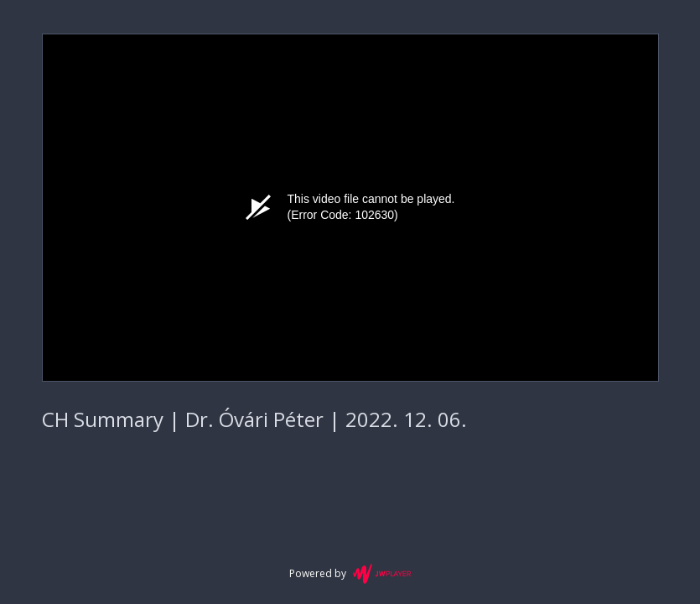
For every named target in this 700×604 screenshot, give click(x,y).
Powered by (350, 574)
